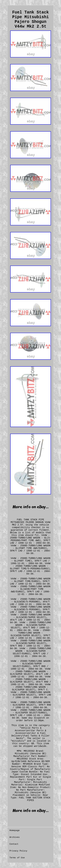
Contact (14, 844)
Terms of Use (17, 858)
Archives (14, 837)
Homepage (14, 830)
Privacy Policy (18, 851)
